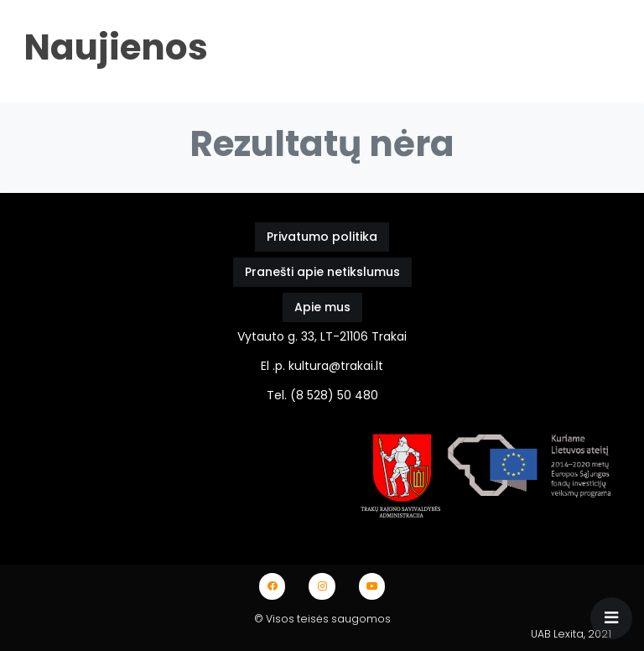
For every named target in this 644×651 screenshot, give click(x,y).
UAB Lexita (557, 634)
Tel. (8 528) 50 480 (322, 395)
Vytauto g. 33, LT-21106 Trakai (322, 336)
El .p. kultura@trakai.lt (322, 366)
